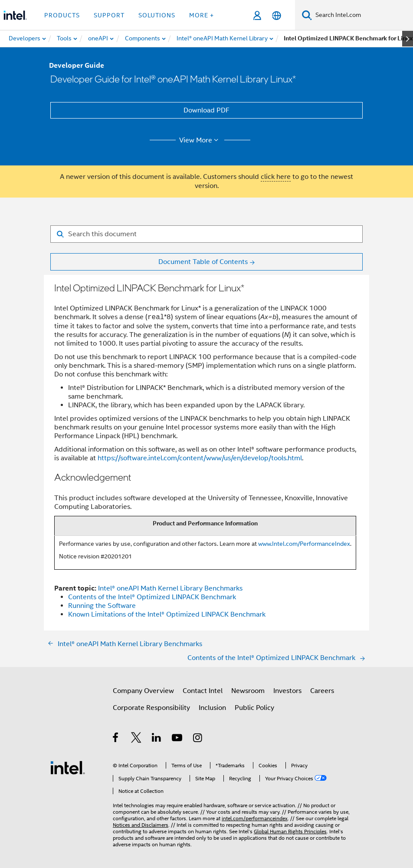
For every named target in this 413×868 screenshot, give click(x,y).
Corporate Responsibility (151, 708)
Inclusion (212, 708)
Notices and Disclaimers (141, 825)
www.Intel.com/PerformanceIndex (304, 544)
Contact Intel (203, 691)
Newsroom (248, 691)
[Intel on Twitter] (136, 739)
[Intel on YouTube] (178, 739)
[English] (277, 15)
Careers (322, 691)
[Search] (307, 15)
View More (200, 140)
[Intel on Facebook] (116, 739)
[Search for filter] (206, 234)
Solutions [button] (157, 15)
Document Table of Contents (203, 262)
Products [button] (62, 15)
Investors (287, 691)
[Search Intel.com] (362, 15)
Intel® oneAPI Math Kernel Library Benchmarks (170, 588)
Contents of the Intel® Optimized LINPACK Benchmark (152, 597)
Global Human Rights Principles (290, 831)
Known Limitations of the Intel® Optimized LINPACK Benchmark (167, 614)
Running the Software (102, 606)
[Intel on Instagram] (198, 739)
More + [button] (202, 15)
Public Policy (254, 708)
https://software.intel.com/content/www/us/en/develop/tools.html (200, 458)
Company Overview (143, 691)
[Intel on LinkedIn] (157, 739)
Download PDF (206, 110)
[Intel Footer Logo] (68, 767)
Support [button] (109, 15)
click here (276, 177)
